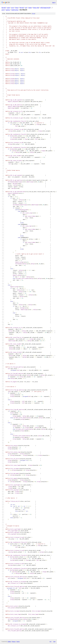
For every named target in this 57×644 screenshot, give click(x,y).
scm (12, 8)
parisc (8, 10)
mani (30, 8)
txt (50, 642)
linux (17, 8)
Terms (18, 642)
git (26, 8)
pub (8, 8)
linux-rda (36, 8)
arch (3, 10)
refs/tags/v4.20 (45, 8)
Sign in (54, 2)
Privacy (14, 642)
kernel (4, 8)
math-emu (15, 10)
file (33, 14)
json (54, 642)
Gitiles (9, 642)
